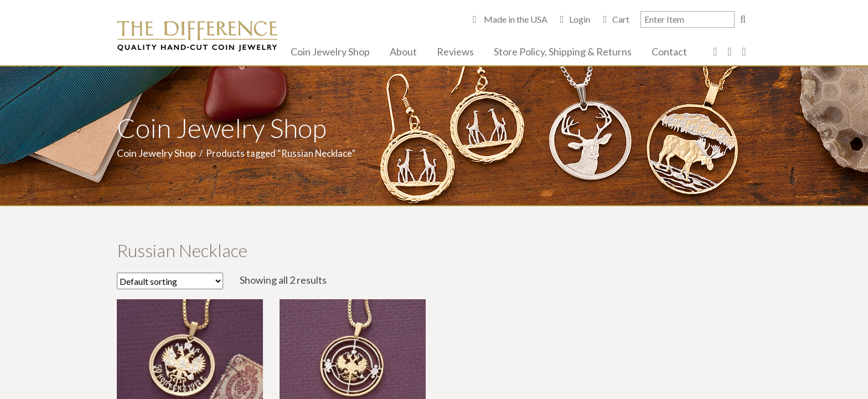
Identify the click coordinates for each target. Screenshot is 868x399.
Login (580, 19)
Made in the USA (515, 19)
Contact (669, 52)
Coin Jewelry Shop (330, 52)
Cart (621, 19)
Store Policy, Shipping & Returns (563, 52)
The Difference (197, 36)
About (403, 52)
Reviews (455, 52)
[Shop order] (170, 281)
